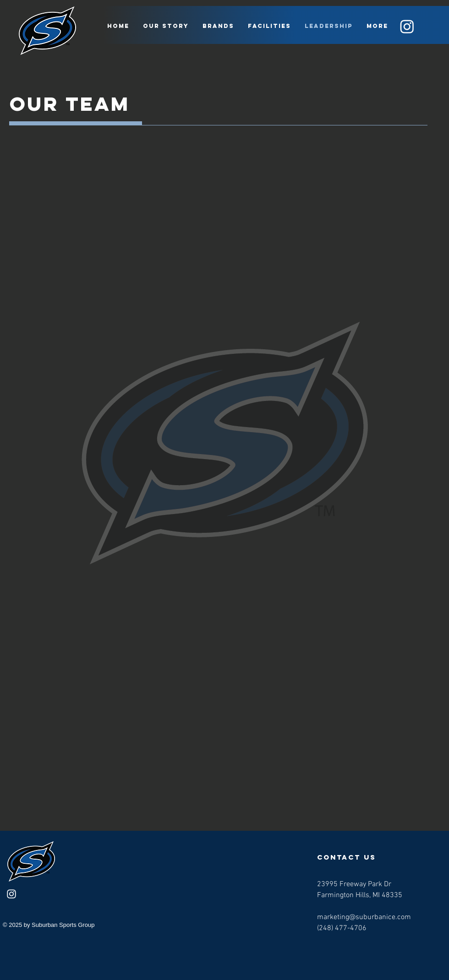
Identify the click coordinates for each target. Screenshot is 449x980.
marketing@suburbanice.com (364, 917)
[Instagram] (407, 26)
